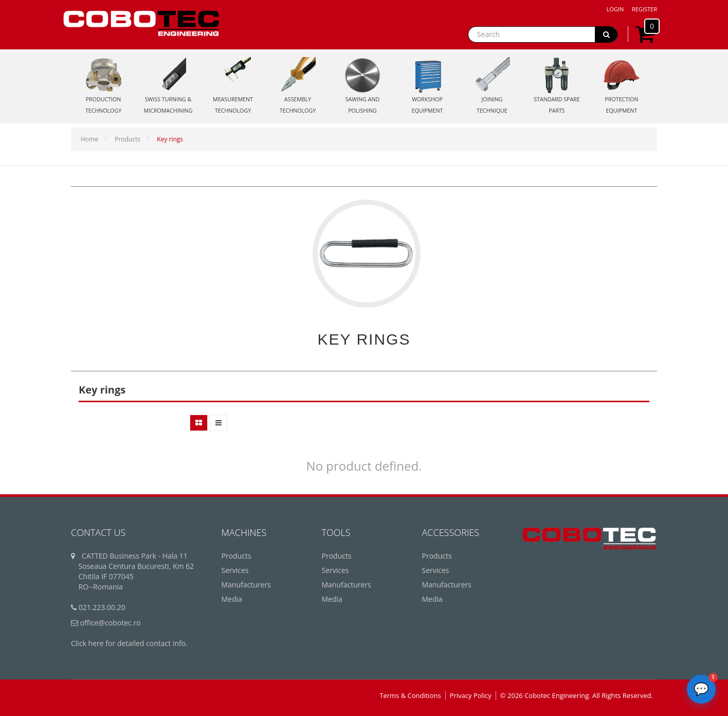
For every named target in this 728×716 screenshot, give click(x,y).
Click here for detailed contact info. (129, 643)
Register (644, 9)
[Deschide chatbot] (701, 689)
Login (615, 9)
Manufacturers (246, 585)
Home (89, 139)
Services (235, 570)
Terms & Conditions (410, 695)
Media (232, 599)
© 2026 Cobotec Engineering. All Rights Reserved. (577, 695)
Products (128, 139)
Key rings (170, 139)
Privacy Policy (471, 695)
